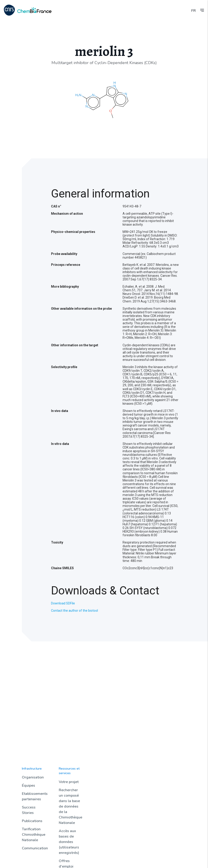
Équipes (28, 786)
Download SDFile (63, 603)
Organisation (33, 777)
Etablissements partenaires (35, 796)
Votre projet (69, 782)
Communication (35, 848)
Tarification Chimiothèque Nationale (34, 835)
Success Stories (29, 810)
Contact (168, 774)
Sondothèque (138, 774)
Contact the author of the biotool (74, 611)
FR (193, 11)
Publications (32, 821)
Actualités (101, 774)
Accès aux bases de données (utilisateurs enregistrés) (69, 842)
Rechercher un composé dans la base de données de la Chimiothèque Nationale (71, 806)
